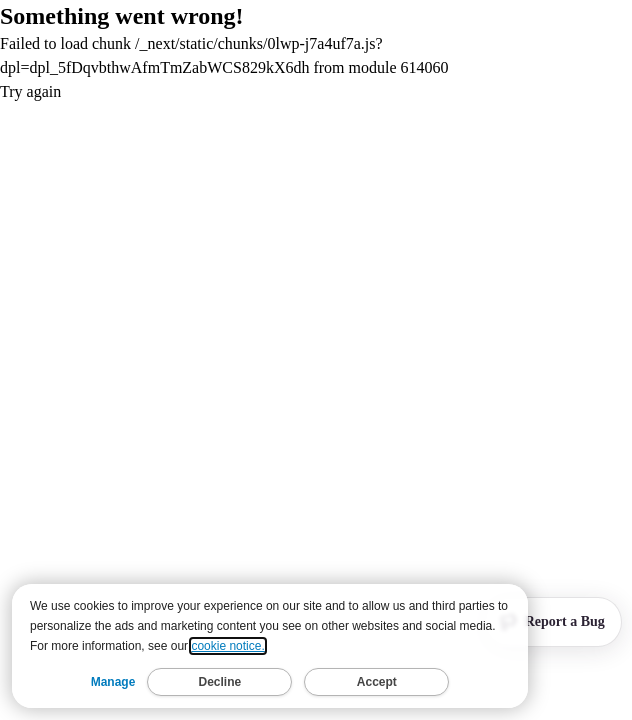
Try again (30, 91)
